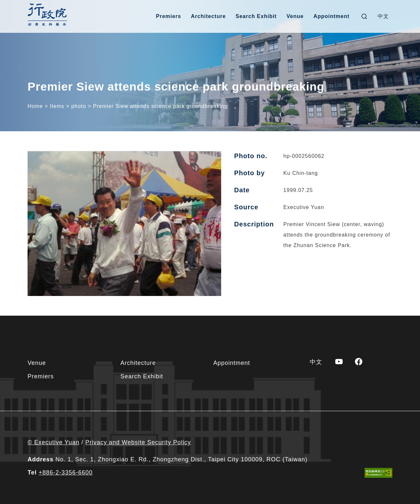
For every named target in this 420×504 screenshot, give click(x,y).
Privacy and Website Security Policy (138, 442)
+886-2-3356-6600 (66, 472)
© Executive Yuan (53, 442)
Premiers (168, 16)
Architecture (208, 16)
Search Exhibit (256, 16)
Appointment (331, 16)
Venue (295, 16)
